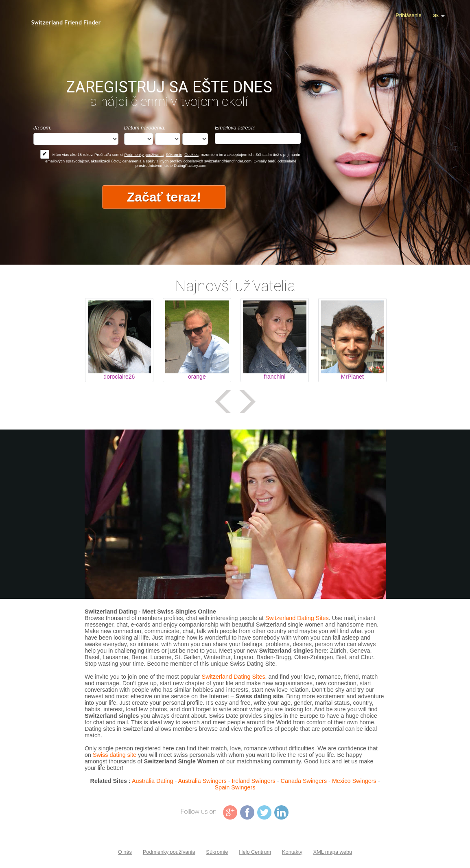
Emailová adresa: (235, 128)
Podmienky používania (144, 155)
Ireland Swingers (254, 781)
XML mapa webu (333, 852)
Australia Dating (153, 781)
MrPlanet (352, 377)
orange (197, 377)
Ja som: (43, 128)
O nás (125, 852)
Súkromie (174, 155)
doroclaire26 (119, 377)
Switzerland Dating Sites (297, 618)
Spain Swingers (235, 787)
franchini (274, 377)
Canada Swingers (304, 781)
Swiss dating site (115, 755)
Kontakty (292, 852)
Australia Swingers (202, 781)
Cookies (191, 155)
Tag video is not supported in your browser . (235, 514)
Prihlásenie (408, 15)
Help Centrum (255, 852)
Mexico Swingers (354, 781)
